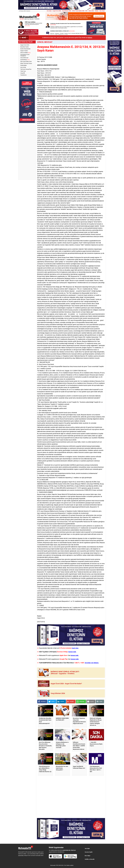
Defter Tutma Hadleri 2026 (78, 11)
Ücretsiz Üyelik (89, 852)
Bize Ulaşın (102, 11)
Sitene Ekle (91, 11)
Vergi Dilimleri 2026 (66, 11)
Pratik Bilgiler (24, 65)
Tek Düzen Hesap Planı (26, 69)
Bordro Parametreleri (25, 49)
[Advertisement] (27, 153)
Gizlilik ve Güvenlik (90, 859)
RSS (86, 11)
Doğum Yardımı (24, 51)
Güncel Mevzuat (24, 58)
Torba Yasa (23, 71)
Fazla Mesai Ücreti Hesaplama (25, 55)
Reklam (97, 11)
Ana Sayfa (49, 11)
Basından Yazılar (25, 47)
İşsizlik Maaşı (25, 60)
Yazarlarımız (23, 75)
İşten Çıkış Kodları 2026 (26, 62)
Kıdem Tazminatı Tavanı (26, 64)
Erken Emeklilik (25, 53)
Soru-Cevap (23, 67)
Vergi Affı (23, 73)
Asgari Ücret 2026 (57, 11)
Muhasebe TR (54, 865)
